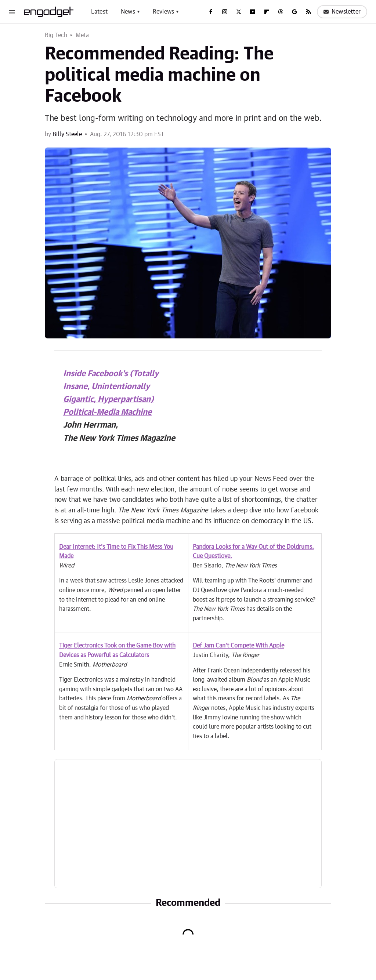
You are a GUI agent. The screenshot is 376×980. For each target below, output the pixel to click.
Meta (82, 35)
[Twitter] (239, 12)
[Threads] (281, 12)
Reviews (163, 12)
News (128, 12)
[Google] (294, 12)
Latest (99, 12)
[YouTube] (253, 12)
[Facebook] (211, 12)
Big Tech (56, 35)
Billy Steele (67, 134)
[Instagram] (225, 12)
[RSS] (308, 12)
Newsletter (342, 12)
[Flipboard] (267, 12)
